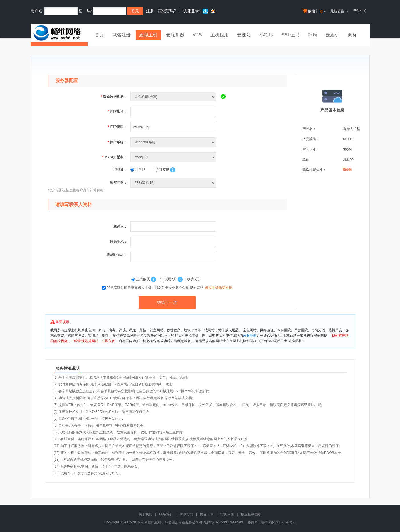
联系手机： (119, 242)
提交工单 (207, 514)
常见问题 (227, 514)
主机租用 (220, 35)
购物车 (315, 11)
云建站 (244, 35)
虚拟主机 (148, 35)
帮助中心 (360, 11)
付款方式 (186, 514)
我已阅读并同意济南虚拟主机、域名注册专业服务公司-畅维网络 (169, 288)
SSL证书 (291, 35)
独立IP (162, 170)
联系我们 (166, 514)
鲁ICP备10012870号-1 (279, 522)
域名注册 (121, 35)
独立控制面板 (251, 514)
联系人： (120, 226)
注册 (150, 11)
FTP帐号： (118, 111)
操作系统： (117, 142)
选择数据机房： (114, 97)
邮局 (312, 35)
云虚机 (332, 35)
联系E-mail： (117, 255)
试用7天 (168, 279)
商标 (352, 35)
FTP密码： (118, 127)
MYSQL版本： (115, 157)
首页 (99, 35)
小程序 (266, 35)
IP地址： (120, 170)
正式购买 (141, 279)
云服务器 (175, 35)
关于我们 (145, 514)
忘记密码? (167, 11)
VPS (197, 35)
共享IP (138, 170)
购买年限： (119, 183)
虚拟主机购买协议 (218, 288)
